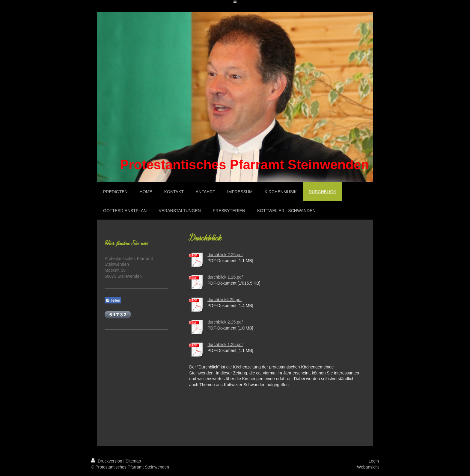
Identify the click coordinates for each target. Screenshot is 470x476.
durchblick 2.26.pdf (225, 255)
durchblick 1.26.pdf (225, 277)
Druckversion (107, 461)
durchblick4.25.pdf (225, 300)
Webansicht (368, 467)
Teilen (113, 300)
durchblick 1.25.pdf (225, 344)
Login (374, 461)
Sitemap (133, 461)
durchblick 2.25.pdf (225, 322)
